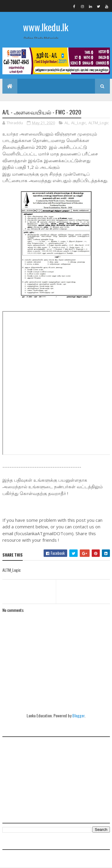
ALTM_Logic (99, 123)
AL (67, 123)
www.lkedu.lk (46, 27)
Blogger (78, 715)
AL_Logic (79, 123)
